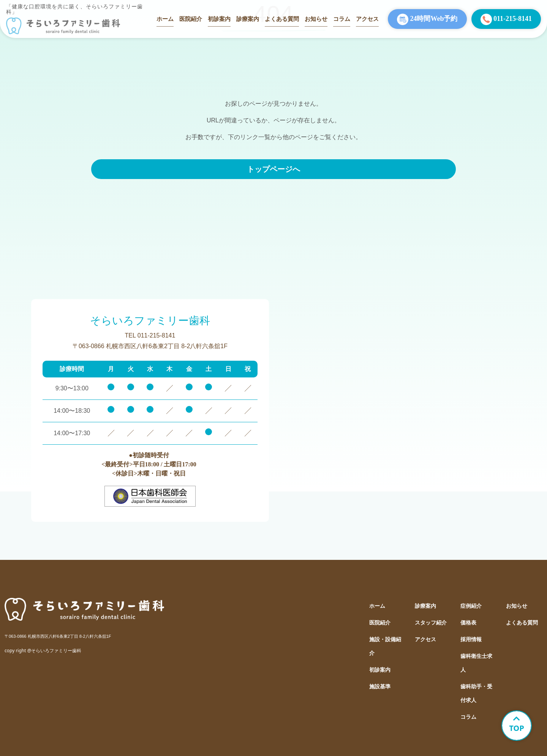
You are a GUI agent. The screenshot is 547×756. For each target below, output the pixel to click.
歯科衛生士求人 (476, 663)
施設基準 (380, 687)
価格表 (468, 623)
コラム (342, 19)
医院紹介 (191, 19)
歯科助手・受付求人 (476, 693)
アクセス (367, 19)
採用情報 (471, 640)
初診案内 (219, 19)
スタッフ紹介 (431, 623)
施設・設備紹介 (385, 646)
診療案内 (248, 19)
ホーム (165, 19)
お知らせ (316, 19)
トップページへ (273, 169)
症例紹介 (471, 606)
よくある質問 (282, 19)
